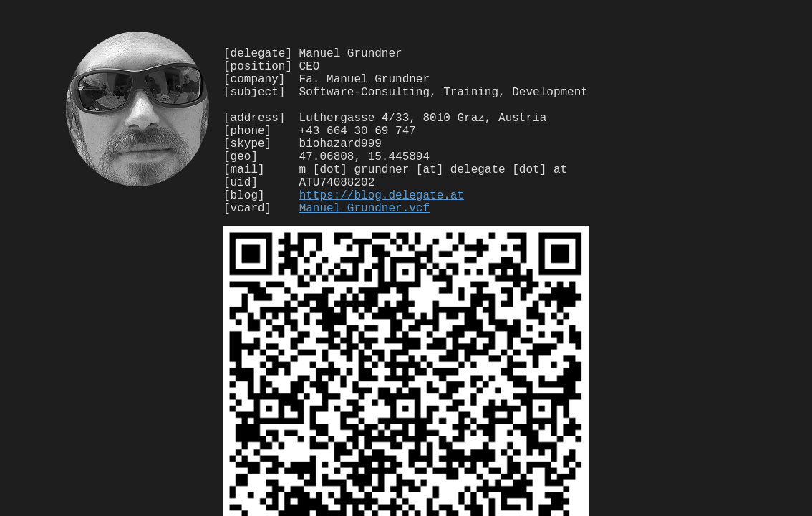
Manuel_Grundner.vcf (364, 244)
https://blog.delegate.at (382, 229)
